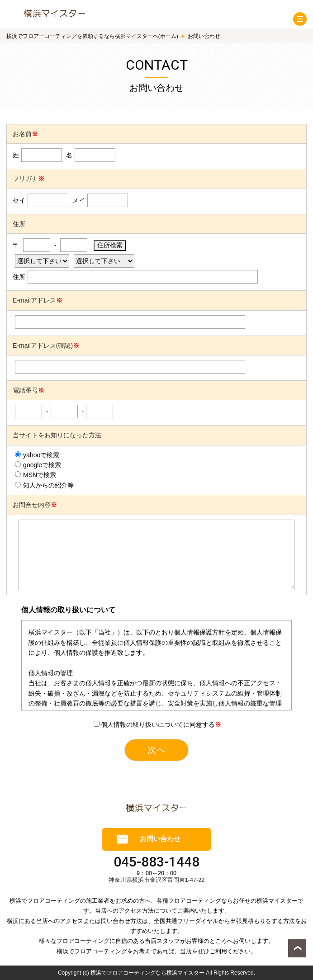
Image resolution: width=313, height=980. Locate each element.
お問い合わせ (160, 839)
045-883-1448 (156, 862)
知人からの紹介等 (44, 485)
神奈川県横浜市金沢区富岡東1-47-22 (156, 880)
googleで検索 (38, 465)
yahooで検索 (37, 455)
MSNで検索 (36, 475)
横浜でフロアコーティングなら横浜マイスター (147, 973)
